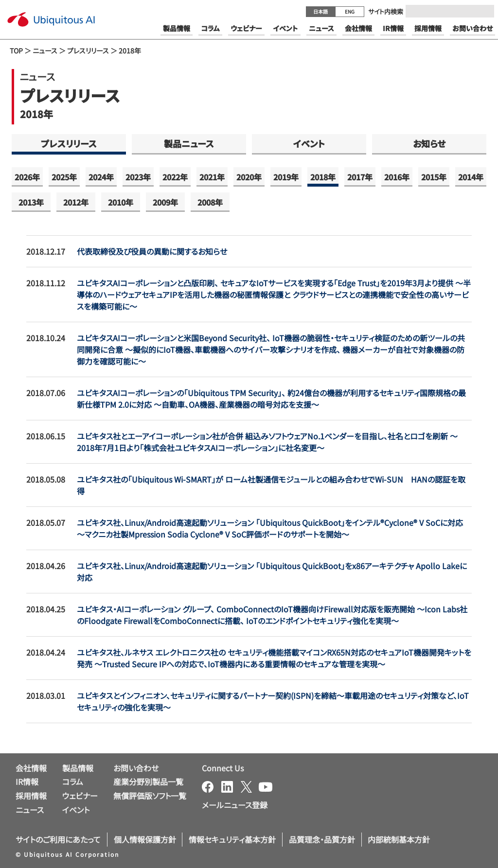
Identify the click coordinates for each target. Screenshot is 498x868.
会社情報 (31, 768)
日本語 (320, 11)
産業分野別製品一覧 (148, 781)
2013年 (31, 202)
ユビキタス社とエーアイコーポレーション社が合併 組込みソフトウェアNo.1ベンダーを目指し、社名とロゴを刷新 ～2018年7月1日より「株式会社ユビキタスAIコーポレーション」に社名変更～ (267, 442)
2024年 (101, 177)
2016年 (397, 177)
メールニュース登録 (235, 805)
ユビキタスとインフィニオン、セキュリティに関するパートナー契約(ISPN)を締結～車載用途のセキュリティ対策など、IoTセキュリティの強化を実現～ (273, 701)
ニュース (45, 51)
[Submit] (484, 11)
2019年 (286, 177)
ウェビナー (80, 796)
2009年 (165, 202)
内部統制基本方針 (399, 839)
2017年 (360, 177)
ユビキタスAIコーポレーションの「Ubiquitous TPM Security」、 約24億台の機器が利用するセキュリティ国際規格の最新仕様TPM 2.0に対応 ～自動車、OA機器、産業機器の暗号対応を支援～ (271, 399)
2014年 (471, 177)
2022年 (175, 177)
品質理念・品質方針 (322, 839)
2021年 (212, 177)
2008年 (210, 202)
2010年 (121, 202)
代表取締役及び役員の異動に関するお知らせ (152, 251)
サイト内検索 (386, 11)
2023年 (138, 177)
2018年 (323, 177)
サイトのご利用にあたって (58, 839)
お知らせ (429, 143)
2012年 (76, 202)
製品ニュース (189, 143)
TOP (16, 51)
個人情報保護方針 (145, 839)
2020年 (249, 177)
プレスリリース (88, 51)
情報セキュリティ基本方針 (232, 839)
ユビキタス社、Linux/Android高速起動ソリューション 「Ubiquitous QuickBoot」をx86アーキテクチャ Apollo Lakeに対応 (272, 572)
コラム (73, 781)
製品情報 (78, 768)
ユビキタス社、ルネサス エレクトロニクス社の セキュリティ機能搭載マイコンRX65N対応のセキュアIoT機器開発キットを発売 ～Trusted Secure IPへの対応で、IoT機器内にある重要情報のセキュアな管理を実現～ (274, 658)
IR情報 (27, 781)
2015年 (434, 177)
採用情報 (31, 796)
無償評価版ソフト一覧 (150, 796)
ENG (350, 11)
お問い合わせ (136, 768)
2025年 (64, 177)
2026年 (27, 177)
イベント (309, 143)
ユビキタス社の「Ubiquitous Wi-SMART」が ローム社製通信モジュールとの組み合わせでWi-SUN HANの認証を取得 (271, 485)
